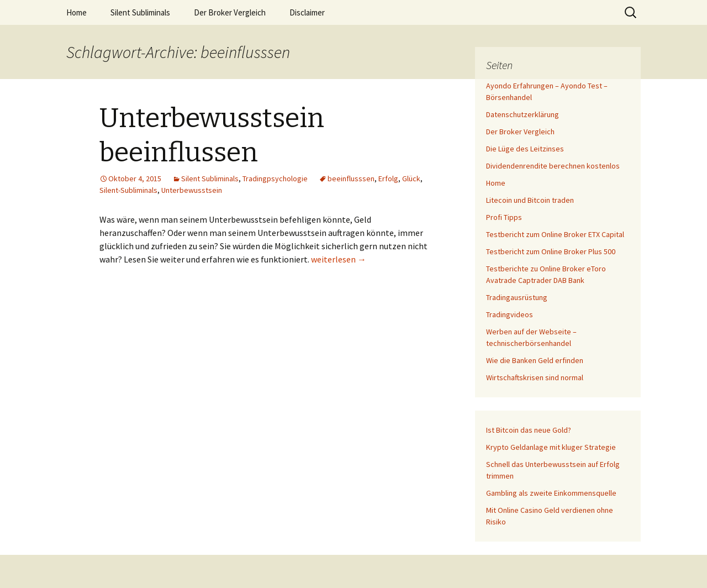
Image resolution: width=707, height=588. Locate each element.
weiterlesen (339, 259)
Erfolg (388, 179)
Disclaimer (307, 12)
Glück (411, 179)
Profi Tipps (504, 217)
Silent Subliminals (140, 12)
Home (76, 12)
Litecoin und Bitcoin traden (530, 200)
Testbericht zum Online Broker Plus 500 (551, 251)
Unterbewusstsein (192, 190)
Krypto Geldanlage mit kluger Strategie (551, 447)
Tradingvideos (510, 314)
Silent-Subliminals (128, 190)
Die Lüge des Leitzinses (525, 149)
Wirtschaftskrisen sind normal (535, 377)
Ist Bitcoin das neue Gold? (529, 430)
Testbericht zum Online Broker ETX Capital (555, 234)
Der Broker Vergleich (230, 12)
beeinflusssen (351, 179)
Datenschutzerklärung (523, 114)
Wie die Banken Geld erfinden (535, 360)
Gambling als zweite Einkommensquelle (551, 493)
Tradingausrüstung (517, 297)
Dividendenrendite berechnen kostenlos (553, 166)
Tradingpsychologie (275, 179)
